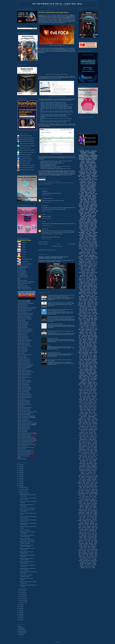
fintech (88, 552)
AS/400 (82, 489)
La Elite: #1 (25, 356)
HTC (83, 508)
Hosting (80, 421)
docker (86, 238)
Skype (95, 311)
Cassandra (87, 496)
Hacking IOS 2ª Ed (26, 420)
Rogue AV (90, 471)
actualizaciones (89, 448)
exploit (88, 204)
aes (43, 222)
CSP (80, 496)
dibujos (86, 255)
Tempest (95, 332)
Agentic (84, 274)
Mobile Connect (93, 331)
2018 (20, 480)
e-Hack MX (22, 254)
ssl (96, 248)
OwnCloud (93, 528)
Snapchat (87, 408)
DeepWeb (82, 331)
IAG (81, 404)
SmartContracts (93, 224)
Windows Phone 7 (86, 545)
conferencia (83, 234)
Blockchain (83, 188)
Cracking (94, 220)
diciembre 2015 (23, 487)
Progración (86, 529)
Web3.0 (85, 409)
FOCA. (88, 502)
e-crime (91, 227)
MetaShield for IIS (82, 466)
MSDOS (90, 342)
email (84, 362)
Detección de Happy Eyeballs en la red (49, 164)
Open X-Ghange (88, 526)
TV (96, 344)
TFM (89, 446)
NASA (96, 524)
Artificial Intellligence (94, 492)
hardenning (92, 555)
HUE (90, 461)
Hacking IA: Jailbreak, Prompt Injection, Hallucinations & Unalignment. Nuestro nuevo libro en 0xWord (53, 257)
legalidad (92, 258)
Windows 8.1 (94, 322)
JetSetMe (95, 514)
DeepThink (91, 434)
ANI (96, 488)
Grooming (86, 388)
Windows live (84, 381)
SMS (84, 215)
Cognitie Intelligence (91, 416)
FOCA (90, 171)
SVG (88, 533)
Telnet (90, 539)
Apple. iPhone (87, 492)
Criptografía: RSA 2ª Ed (27, 425)
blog (87, 208)
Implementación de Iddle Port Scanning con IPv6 (51, 162)
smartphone (83, 251)
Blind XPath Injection (84, 348)
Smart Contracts (83, 312)
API (84, 277)
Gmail (80, 211)
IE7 (88, 349)
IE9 (85, 327)
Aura (94, 178)
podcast (90, 211)
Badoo (88, 494)
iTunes (80, 558)
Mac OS (83, 519)
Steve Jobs (87, 328)
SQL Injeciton (90, 472)
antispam (89, 288)
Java (84, 240)
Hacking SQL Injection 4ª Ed (28, 440)
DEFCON (88, 319)
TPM (82, 539)
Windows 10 (93, 212)
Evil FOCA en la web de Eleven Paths (53, 79)
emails (80, 551)
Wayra (82, 230)
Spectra (95, 171)
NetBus (80, 525)
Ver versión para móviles (57, 246)
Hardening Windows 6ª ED (27, 445)
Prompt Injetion (88, 469)
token (83, 244)
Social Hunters (25, 333)
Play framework (82, 469)
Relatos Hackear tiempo (27, 340)
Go (93, 375)
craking (89, 548)
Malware (93, 161)
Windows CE (83, 476)
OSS (93, 525)
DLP (91, 355)
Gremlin (84, 377)
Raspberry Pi (24, 352)
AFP (88, 455)
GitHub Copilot (94, 337)
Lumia (88, 518)
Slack (96, 445)
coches (87, 334)
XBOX (84, 288)
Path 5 (80, 298)
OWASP (95, 357)
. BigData (81, 488)
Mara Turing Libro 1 (26, 345)
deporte (91, 369)
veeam (90, 568)
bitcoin (85, 198)
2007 (20, 618)
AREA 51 (21, 257)
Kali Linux (91, 247)
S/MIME (85, 394)
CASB (90, 495)
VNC (96, 475)
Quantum (85, 248)
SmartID (81, 359)
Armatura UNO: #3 (26, 360)
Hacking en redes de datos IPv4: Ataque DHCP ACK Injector (53, 122)
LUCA (84, 178)
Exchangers (81, 502)
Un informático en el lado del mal (58, 4)
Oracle (92, 222)
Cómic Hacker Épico (26, 409)
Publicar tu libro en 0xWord (23, 239)
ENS (87, 297)
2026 (20, 465)
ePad (88, 549)
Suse (80, 446)
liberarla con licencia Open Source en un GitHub (53, 173)
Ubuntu (92, 225)
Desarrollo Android (26, 426)
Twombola (81, 541)
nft (95, 260)
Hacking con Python (26, 410)
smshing (85, 455)
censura (93, 381)
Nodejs (85, 405)
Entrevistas (89, 174)
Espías (80, 435)
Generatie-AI (95, 459)
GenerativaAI (82, 505)
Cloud (90, 228)
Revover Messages (93, 531)
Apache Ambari (94, 489)
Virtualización (91, 368)
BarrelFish (91, 494)
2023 (20, 470)
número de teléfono (85, 428)
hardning (96, 555)
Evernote (83, 459)
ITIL (97, 509)
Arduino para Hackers (26, 370)
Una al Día (23, 449)
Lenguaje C (93, 421)
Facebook (84, 177)
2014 (20, 605)
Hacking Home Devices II (28, 309)
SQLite (81, 322)
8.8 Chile (21, 245)
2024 (20, 469)
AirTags (94, 455)
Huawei (86, 509)
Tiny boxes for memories (53, 338)
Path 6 (87, 424)
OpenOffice (89, 292)
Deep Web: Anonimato (26, 405)
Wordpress (89, 221)
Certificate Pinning (86, 355)
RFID (85, 338)
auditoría (91, 180)
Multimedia (81, 332)
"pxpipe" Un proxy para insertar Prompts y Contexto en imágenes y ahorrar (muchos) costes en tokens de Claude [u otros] (61, 317)
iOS (84, 175)
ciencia (92, 395)
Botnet (95, 265)
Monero (94, 404)
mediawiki (86, 559)
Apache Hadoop (90, 385)
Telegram (90, 235)
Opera (94, 327)
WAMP (80, 542)
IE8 (83, 421)
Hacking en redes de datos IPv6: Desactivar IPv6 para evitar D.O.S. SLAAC (56, 111)
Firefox (86, 210)
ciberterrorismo (91, 339)
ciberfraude (89, 479)
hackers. (84, 555)
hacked (88, 231)
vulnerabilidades (82, 297)
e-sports (94, 345)
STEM (85, 533)
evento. (93, 551)
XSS (84, 202)
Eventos (88, 151)
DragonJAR (22, 242)
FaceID (82, 388)
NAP (80, 468)
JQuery (83, 514)
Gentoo (96, 435)
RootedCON (95, 424)
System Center (85, 446)
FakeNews (81, 257)
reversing (88, 272)
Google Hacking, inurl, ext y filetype (55, 324)
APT (87, 244)
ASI (85, 489)
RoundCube (82, 472)
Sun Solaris (89, 312)
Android (82, 168)
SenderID (90, 358)
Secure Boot (95, 444)
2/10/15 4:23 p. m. (46, 226)
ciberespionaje (92, 208)
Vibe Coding (85, 368)
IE (95, 436)
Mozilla (81, 392)
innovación (89, 190)
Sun (93, 305)
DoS (83, 349)
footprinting (82, 262)
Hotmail (88, 287)
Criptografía (93, 185)
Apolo (89, 456)
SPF (79, 302)
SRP (96, 532)
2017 (20, 482)
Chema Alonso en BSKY (24, 157)
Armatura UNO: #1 (26, 363)
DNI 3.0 (96, 498)
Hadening (87, 508)
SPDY (93, 532)
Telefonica (84, 379)
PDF (82, 250)
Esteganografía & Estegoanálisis (29, 416)
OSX (86, 441)
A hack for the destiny (26, 387)
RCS (96, 469)
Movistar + (90, 214)
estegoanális (88, 482)
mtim (89, 559)
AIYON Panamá (23, 262)
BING (87, 205)
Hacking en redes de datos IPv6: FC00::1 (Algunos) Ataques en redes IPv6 (56, 108)
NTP (84, 441)
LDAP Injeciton (95, 515)
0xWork (85, 488)
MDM (85, 389)
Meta (87, 327)
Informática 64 (88, 295)
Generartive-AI (94, 504)
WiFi (94, 192)
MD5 (93, 518)
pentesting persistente (93, 318)
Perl (96, 405)
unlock (87, 568)
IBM (95, 277)
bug (95, 182)
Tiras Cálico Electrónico (27, 366)
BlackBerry (82, 374)
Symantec (80, 475)
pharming (80, 486)
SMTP (87, 367)
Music (91, 357)
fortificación (89, 215)
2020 (20, 476)
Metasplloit (85, 521)
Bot (80, 355)
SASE (84, 532)
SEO (95, 275)
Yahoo (95, 285)
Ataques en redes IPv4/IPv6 (28, 439)
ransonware (82, 565)
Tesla (96, 394)
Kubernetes (24, 335)
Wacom (83, 542)
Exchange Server (91, 284)
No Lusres (84, 525)
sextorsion (84, 347)
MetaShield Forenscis (84, 439)
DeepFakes (94, 201)
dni (96, 425)
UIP (84, 541)
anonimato (88, 252)
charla (96, 264)
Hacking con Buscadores (26, 447)
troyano (80, 281)
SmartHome (86, 245)
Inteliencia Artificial (94, 511)
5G (79, 385)
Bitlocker (96, 385)
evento (80, 325)
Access (95, 414)
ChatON (91, 496)
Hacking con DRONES (27, 389)
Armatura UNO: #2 (26, 362)
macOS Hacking (25, 392)
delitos (95, 382)
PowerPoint (84, 442)
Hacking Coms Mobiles (27, 443)
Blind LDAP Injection (93, 244)
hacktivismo (83, 271)
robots (93, 248)
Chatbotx (95, 496)
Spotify (81, 288)
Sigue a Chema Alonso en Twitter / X (27, 152)
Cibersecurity (82, 401)
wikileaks (88, 278)
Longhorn (88, 465)
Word (86, 478)
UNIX (80, 395)
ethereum (93, 270)
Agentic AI (91, 315)
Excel (87, 247)
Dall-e (94, 458)
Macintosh (95, 438)
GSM (84, 281)
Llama (93, 254)
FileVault (91, 502)
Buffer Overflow (88, 364)
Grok (85, 419)
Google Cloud (90, 304)
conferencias (94, 157)
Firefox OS (95, 502)
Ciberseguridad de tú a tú (27, 330)
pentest (82, 164)
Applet (89, 415)
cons (95, 214)
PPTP (83, 367)
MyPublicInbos (93, 522)
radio (81, 240)
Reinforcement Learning (84, 471)
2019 (20, 478)
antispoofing (86, 369)
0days (80, 372)
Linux (95, 165)
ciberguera (85, 451)
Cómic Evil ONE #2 (26, 368)
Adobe (91, 347)
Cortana (87, 401)
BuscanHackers (92, 399)
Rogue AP (81, 394)
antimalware (83, 218)
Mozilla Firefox (94, 281)
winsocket (93, 568)
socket (89, 566)
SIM (95, 321)
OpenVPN (89, 405)
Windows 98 (91, 544)
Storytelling (24, 326)
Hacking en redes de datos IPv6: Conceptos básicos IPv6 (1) (53, 102)
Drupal (90, 375)
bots (92, 252)
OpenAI (81, 227)
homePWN (83, 484)
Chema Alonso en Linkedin (24, 161)
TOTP (94, 262)
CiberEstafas (24, 338)
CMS (90, 348)
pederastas (86, 485)
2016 (20, 484)
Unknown (44, 229)
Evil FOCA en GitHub (58, 154)
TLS (80, 379)
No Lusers (88, 170)
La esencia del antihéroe (25, 530)
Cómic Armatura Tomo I (27, 377)
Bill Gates (95, 372)
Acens (80, 415)
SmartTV (94, 228)
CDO (94, 267)
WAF (85, 345)
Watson (86, 542)
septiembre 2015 (23, 493)
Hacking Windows (25, 385)
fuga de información (84, 265)
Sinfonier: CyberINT (26, 402)
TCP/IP (91, 351)
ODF (94, 261)
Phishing (92, 194)
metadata (95, 221)
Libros (89, 158)
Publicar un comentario (43, 242)
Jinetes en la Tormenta (27, 346)
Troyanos (87, 237)
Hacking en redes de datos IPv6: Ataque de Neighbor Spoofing (54, 105)
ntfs (92, 559)
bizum (80, 479)
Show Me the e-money (26, 355)
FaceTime (81, 402)
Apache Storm (88, 491)
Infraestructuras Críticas (27, 396)
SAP (83, 444)
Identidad (90, 165)
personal (88, 175)
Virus (89, 322)
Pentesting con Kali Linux (27, 422)
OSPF (90, 525)
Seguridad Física (93, 205)
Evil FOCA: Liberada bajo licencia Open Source (53, 12)
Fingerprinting (93, 167)
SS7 (86, 444)
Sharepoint (85, 339)
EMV (85, 418)
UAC (80, 242)
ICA (81, 367)
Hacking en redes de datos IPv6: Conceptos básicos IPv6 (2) (53, 103)
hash (91, 427)
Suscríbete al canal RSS (25, 163)
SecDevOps (82, 328)
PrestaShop (91, 407)
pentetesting (82, 562)
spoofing (81, 222)
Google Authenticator (92, 310)
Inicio (58, 244)
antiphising (95, 448)
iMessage (82, 371)
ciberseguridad (94, 155)
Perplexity (91, 275)
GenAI (86, 165)
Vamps (81, 409)
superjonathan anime (46, 198)
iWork (81, 397)
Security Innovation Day (67, 175)
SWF (91, 533)
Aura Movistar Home (82, 494)
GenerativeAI (83, 182)
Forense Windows (25, 456)
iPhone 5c (88, 484)
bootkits (89, 395)
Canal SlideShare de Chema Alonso (27, 165)
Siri (84, 279)
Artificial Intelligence (91, 162)
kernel (90, 314)
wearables (96, 486)
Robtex (80, 444)
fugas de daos (91, 553)
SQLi (96, 278)
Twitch (93, 475)
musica (89, 454)
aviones (92, 449)
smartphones (85, 429)
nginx (80, 428)
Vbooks (81, 345)
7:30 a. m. (58, 181)
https (90, 238)
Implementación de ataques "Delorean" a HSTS (51, 167)
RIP (88, 531)
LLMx (80, 516)
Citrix (87, 232)
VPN (96, 268)
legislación (90, 267)
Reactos (95, 442)
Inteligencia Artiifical (89, 464)
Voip (82, 270)
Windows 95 (89, 425)
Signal (88, 445)
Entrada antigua (72, 244)
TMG (80, 539)
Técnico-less (94, 241)
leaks (80, 335)
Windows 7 (93, 200)
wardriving (89, 384)
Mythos (80, 424)
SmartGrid (81, 536)
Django (95, 434)
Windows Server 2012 (26, 435)
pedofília (95, 559)
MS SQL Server (88, 262)
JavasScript (87, 514)
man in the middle (84, 454)
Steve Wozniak (86, 351)
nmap (87, 362)
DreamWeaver (93, 499)
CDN (90, 431)
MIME (96, 518)
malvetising (82, 559)
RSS (80, 278)
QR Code (95, 392)
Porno (91, 377)
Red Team (24, 379)
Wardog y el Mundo (26, 427)
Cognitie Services (85, 498)
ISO (95, 509)
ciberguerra (83, 231)
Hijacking (93, 251)
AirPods (85, 385)
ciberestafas (92, 245)
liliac (82, 485)
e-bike (80, 452)
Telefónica (94, 158)
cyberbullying (89, 345)
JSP (84, 404)
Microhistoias (88, 466)
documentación (87, 270)
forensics (88, 282)
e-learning (83, 452)
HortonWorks (94, 461)
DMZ (81, 349)
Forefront (87, 331)
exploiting (91, 210)
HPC (81, 508)
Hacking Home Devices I (27, 315)
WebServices (82, 448)
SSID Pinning (81, 533)
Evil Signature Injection (93, 501)
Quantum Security (26, 303)
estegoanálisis (89, 329)
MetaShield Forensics (87, 422)
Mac (85, 267)
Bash (87, 399)
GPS (85, 220)
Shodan (81, 220)
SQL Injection (90, 182)
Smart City (95, 358)
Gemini (94, 215)
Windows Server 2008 (88, 359)
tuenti (89, 294)
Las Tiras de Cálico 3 (27, 316)
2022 (20, 472)
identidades (84, 558)
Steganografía (94, 378)
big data (94, 184)
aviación (88, 449)
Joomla (89, 291)
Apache (92, 207)
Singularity (92, 445)
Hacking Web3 (25, 323)
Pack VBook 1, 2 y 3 (22, 285)
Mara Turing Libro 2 (26, 343)
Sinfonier (81, 279)
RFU (83, 531)
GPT (81, 215)
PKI (84, 344)
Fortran (80, 504)
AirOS (90, 489)
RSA (96, 301)
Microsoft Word (90, 391)
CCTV (87, 431)
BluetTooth (84, 495)
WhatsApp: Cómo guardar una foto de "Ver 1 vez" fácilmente (60, 302)
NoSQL (91, 392)
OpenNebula (84, 528)
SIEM (87, 532)
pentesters (93, 271)
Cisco (93, 364)
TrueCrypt (94, 408)
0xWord (20, 626)
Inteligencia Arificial (82, 464)
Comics (87, 167)
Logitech (81, 518)
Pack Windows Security (23, 276)
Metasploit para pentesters (29, 433)
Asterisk (92, 456)
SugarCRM (94, 538)
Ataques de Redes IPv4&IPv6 (51, 22)
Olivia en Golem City (27, 310)
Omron (83, 526)
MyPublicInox (87, 524)
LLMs (88, 172)
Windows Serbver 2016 (90, 476)
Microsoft (81, 180)
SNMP (89, 394)
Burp (95, 456)
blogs (94, 211)
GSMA (89, 337)
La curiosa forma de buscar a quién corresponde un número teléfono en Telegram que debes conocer (60, 310)
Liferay (88, 516)
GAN (80, 317)
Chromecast (87, 458)
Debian (96, 294)
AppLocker (93, 491)
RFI (86, 358)
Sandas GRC (82, 408)
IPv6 (66, 183)
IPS (87, 462)
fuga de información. (85, 553)
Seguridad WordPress (26, 397)
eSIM (84, 482)
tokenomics (86, 207)
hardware (89, 197)
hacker (80, 287)
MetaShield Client (94, 389)
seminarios (94, 398)
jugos (96, 558)
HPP (93, 419)
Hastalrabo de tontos (83, 311)
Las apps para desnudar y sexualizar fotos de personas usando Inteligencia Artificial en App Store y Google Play (61, 296)
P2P (94, 282)
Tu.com (81, 285)
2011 (20, 610)
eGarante (82, 412)
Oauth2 (85, 305)
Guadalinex (95, 506)
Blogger (81, 299)
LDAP (80, 244)
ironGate (93, 558)
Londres (84, 518)
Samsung (91, 367)
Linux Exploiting (25, 419)
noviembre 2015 (23, 489)
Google (87, 157)
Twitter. (96, 539)
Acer (87, 489)
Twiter (93, 539)
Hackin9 (96, 419)
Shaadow (81, 445)
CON (91, 202)
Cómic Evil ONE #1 (26, 373)
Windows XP (93, 230)
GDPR (95, 299)
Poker (80, 442)
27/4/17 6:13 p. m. (46, 239)
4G (93, 354)
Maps (91, 404)
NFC (80, 301)
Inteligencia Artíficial (82, 512)
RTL (92, 442)
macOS (88, 271)
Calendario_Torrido (84, 275)
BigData (94, 190)
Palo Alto (95, 441)
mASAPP (85, 397)
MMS (80, 519)
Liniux (96, 516)
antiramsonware (94, 546)
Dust (93, 277)
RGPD (86, 531)
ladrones (90, 412)
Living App (95, 232)
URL (86, 541)
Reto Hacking (93, 172)
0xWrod (88, 488)
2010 (20, 612)
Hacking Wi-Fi (25, 349)
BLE (80, 310)
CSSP (83, 496)
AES (89, 414)
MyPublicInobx (94, 466)
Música (82, 187)
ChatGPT (93, 175)
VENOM (96, 541)
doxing (89, 302)
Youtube (81, 201)
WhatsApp (89, 178)
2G (97, 384)
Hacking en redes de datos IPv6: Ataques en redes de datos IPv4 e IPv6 (56, 114)
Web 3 (92, 542)
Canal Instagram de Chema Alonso (27, 170)
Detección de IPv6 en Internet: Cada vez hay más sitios (52, 163)
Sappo (89, 378)
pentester (91, 265)
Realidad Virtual (90, 338)
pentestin (89, 397)
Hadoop (95, 365)
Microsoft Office (82, 292)
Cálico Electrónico (23, 272)
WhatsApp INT (25, 328)
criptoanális (93, 548)
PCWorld (93, 231)
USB (90, 298)
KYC (79, 515)
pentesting (45, 184)
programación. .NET (83, 563)
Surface (91, 474)
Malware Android (25, 403)
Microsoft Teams (83, 391)
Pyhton (91, 424)
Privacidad (82, 157)
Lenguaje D (84, 516)
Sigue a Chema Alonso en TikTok (27, 143)
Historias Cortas (25, 322)
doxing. (85, 549)
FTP (80, 337)
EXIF (97, 458)
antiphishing (83, 307)
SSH (87, 298)
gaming (95, 235)
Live (97, 421)
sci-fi (91, 308)
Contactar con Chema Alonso (26, 136)
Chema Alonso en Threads (24, 148)
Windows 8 (86, 227)
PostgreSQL (86, 407)
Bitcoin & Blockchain (26, 393)
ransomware (91, 264)
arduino (85, 294)
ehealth (95, 334)
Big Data (24, 320)
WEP (79, 476)
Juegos (80, 205)
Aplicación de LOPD (25, 454)
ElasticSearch (81, 501)
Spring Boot (24, 369)
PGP (96, 297)
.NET (45, 183)
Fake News (95, 242)
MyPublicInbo (87, 522)
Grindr (91, 506)
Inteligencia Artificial (84, 155)
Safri (96, 533)
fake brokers (93, 482)
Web (89, 542)
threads (92, 486)
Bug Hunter (25, 300)
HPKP (87, 461)
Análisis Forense (25, 383)
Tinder (88, 379)
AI (88, 154)
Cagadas (95, 415)
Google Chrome (83, 214)
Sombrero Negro (25, 336)
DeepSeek (81, 268)
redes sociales (92, 217)
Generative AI (94, 204)
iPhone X (96, 484)
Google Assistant (83, 461)
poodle (91, 562)
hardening (83, 162)
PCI (89, 441)
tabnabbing (83, 568)
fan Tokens (89, 242)
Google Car (89, 418)
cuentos (94, 307)
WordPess (81, 546)
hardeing (87, 555)
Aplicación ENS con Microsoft (28, 442)
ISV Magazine (91, 462)
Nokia (85, 468)
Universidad (82, 172)
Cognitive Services (91, 188)
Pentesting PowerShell (27, 407)
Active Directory (94, 272)
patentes (91, 362)
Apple (87, 168)
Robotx (81, 532)
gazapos (80, 555)
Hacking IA (24, 302)
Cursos (83, 161)
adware (88, 258)
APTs (92, 414)
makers (86, 264)
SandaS (92, 394)
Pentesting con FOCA (26, 417)
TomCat (84, 475)
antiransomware (85, 318)
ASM (96, 354)
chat (87, 279)
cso (86, 382)
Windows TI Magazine (88, 285)
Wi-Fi (96, 368)
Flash (87, 459)
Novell (88, 377)
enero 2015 (22, 602)
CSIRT (96, 495)
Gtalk (81, 436)
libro (95, 210)
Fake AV (88, 435)
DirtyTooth (91, 299)
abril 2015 (22, 596)
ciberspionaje (93, 361)
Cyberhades (21, 635)
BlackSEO (92, 274)
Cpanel (87, 432)
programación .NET (93, 279)
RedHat (96, 338)
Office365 (84, 301)
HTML (93, 278)
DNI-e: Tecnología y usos (27, 450)
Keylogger (95, 464)
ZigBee (89, 546)
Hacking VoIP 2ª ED (26, 429)
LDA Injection (89, 515)
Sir (80, 535)
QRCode (89, 442)
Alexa (87, 274)
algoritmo (91, 352)
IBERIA (89, 509)
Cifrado (94, 195)
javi (42, 214)
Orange (84, 424)
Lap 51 (49, 345)
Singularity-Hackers (23, 631)
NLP (82, 468)
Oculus (80, 526)
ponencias (87, 562)
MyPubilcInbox (86, 392)
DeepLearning (82, 272)
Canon (83, 458)
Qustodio (93, 469)
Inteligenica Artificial (89, 512)
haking (80, 484)
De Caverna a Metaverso (27, 329)
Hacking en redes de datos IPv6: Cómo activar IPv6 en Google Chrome (56, 121)
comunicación (91, 451)
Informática (81, 511)
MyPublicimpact (22, 629)
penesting (80, 561)
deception (94, 411)
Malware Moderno (26, 339)
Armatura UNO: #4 (26, 359)
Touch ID (88, 475)
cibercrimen (81, 194)
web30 (94, 384)
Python (89, 181)
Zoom (85, 411)
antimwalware (90, 478)
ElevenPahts (85, 342)
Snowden (92, 536)
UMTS (92, 379)
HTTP (86, 235)
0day (92, 294)
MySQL (84, 221)
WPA (85, 425)
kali (95, 225)
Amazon (94, 234)
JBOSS (81, 438)
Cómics (89, 177)
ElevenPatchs (86, 501)
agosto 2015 (23, 589)
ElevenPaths (89, 160)
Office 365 (89, 305)
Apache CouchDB (82, 491)
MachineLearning (94, 465)
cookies (80, 362)
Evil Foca (56, 183)
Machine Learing (88, 519)
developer (89, 234)
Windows (82, 167)
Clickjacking (94, 348)
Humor (95, 160)
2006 (20, 620)
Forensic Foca (84, 337)
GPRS (88, 218)
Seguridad (85, 322)
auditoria (95, 478)
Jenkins (92, 514)
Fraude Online (24, 446)
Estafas (86, 180)
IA (90, 154)
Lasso (89, 421)
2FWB (84, 372)
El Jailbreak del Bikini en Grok (54, 353)
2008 (20, 616)
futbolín (96, 553)
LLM (95, 164)
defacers (96, 451)
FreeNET (90, 459)
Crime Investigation (26, 390)
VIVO (85, 395)
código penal (84, 481)
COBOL (80, 458)
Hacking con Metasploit (27, 382)
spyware (84, 341)
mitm (69, 183)
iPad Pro (95, 556)
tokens (88, 202)
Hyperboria (92, 436)
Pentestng (95, 468)
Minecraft (92, 521)
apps (94, 250)
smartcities (95, 362)
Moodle (95, 391)
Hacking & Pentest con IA (28, 308)
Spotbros (85, 538)
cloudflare (81, 238)
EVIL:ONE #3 (25, 350)
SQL (83, 425)
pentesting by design (86, 561)
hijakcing (81, 556)
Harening (91, 508)
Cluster (23, 406)
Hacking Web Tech (26, 400)
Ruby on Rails (89, 344)
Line (80, 465)
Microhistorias (25, 430)
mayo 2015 (22, 595)
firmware (92, 552)
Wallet (95, 379)
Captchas (81, 290)
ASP (82, 385)
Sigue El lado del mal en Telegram (26, 141)
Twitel (85, 284)
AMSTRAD (81, 304)
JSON (86, 421)
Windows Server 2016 (27, 289)
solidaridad (88, 486)
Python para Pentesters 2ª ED (28, 412)
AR (79, 489)
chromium (81, 451)
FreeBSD (84, 504)
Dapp (81, 434)
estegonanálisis (83, 427)
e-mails (93, 288)
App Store (92, 341)
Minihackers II (25, 305)
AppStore (80, 399)
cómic (89, 268)
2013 (20, 606)
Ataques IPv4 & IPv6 (26, 287)
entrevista (83, 329)
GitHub (84, 287)
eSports (88, 452)
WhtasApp (86, 544)
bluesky (86, 548)
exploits (81, 241)
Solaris (96, 536)
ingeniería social (86, 308)
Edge (82, 327)
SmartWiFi (81, 284)
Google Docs (82, 506)
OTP (89, 311)
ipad (81, 202)
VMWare (95, 446)
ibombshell (86, 354)
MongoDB (81, 405)
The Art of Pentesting (26, 318)
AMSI (91, 455)
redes (50, 184)
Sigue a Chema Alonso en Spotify (27, 150)
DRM (91, 458)
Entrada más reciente (43, 244)
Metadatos (83, 174)
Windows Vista (88, 195)
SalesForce (90, 444)
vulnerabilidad (91, 429)
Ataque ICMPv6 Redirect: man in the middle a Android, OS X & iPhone (55, 166)
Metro (88, 521)
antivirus (81, 294)
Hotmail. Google (81, 509)
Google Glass (81, 419)
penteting (93, 454)
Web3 (89, 184)
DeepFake (91, 387)
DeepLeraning (87, 499)
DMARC (91, 401)
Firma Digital (94, 290)
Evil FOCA (48, 15)
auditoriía (82, 548)
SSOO (94, 472)
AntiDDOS (95, 347)
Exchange (84, 435)
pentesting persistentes (93, 485)
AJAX (93, 488)
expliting (85, 552)
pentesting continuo (88, 371)
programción (89, 563)
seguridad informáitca (87, 398)
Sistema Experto (84, 535)
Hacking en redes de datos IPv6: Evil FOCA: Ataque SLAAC (53, 115)
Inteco (88, 511)
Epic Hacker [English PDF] (27, 413)
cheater (96, 449)
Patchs (93, 405)
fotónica (88, 427)
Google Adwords (94, 505)
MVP (82, 338)
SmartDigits (95, 535)
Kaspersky (85, 438)
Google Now (87, 506)
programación (87, 201)
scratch (95, 371)
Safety (93, 533)
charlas (88, 161)
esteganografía (92, 255)
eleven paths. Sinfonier (94, 549)
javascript (87, 230)
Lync (90, 518)
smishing (86, 566)
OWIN (96, 525)
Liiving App (92, 516)
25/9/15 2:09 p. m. (46, 218)
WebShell (96, 542)
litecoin (94, 412)
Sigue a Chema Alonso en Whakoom (27, 146)
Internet (83, 170)
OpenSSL (81, 344)
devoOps (94, 481)
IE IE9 (84, 204)
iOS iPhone (91, 556)
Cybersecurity (87, 290)
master (90, 354)
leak (87, 228)
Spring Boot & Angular (26, 375)
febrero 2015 (23, 600)
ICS (86, 357)
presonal (94, 562)
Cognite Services (84, 416)
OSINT (23, 353)
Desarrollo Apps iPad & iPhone (28, 437)
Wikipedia (89, 409)
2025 (20, 467)
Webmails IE (81, 544)
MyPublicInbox (22, 628)
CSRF (95, 315)
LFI (91, 349)
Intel (79, 338)
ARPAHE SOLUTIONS (24, 264)
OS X (90, 327)
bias (82, 302)
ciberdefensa (82, 382)
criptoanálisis (85, 314)
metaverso (94, 238)
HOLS (84, 436)
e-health (91, 334)
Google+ (85, 402)
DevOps (82, 295)
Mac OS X (87, 225)
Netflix (89, 317)
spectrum (93, 566)
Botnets (89, 251)
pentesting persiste (94, 561)
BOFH (91, 372)
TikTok (96, 305)
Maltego (81, 422)
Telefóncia (86, 539)
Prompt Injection (87, 241)
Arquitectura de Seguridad (28, 313)
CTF (84, 387)
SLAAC (85, 378)
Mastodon (94, 349)
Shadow (85, 445)
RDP (92, 311)
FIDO (85, 502)
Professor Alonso (22, 270)
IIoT (92, 509)
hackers (91, 164)
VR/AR (81, 277)
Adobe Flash (81, 364)
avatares (96, 352)
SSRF (95, 407)
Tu (91, 475)
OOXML (80, 245)
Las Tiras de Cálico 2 (27, 332)
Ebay (80, 459)
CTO (96, 399)
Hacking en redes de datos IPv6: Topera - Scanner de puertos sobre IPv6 (56, 161)
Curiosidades (91, 152)
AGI (91, 488)
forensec (96, 552)
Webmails (83, 282)
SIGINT (90, 532)
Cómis (93, 498)
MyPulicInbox (92, 524)
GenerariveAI (89, 504)
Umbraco (89, 541)
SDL (86, 472)
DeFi (92, 319)
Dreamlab (21, 247)
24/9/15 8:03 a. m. (46, 195)
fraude (83, 192)
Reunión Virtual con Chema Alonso (27, 138)
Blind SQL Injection (92, 198)
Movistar (87, 194)
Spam (85, 184)
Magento (88, 389)
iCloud (96, 395)
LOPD (82, 267)
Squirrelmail (87, 474)
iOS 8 (87, 556)
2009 (20, 614)
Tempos (86, 171)
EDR (95, 387)
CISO (83, 310)
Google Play (87, 222)
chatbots (90, 307)
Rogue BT (95, 471)
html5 (80, 347)
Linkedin (88, 281)
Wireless (82, 225)
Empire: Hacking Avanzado (27, 365)
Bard (91, 282)
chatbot (82, 255)
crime (94, 425)
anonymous (88, 361)
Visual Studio (82, 334)
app (87, 307)
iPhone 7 (92, 484)
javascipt (95, 427)
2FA (89, 200)
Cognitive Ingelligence (91, 374)
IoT (86, 211)
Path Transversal (90, 468)
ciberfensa (84, 479)
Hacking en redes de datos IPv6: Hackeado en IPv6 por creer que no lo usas (57, 104)
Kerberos (87, 404)
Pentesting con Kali (27, 282)
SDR (80, 425)
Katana (82, 515)
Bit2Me (80, 254)
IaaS (95, 462)
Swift (95, 474)
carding (89, 381)
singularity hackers (82, 261)
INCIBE (84, 462)
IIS (95, 218)
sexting (93, 314)
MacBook (94, 342)
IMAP (81, 462)
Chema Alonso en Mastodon (24, 155)
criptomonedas (84, 200)
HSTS (91, 365)
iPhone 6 (96, 452)
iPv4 (64, 183)
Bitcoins (81, 207)
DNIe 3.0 (95, 401)
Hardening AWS (25, 325)
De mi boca (82, 499)
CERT (93, 495)
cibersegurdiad (94, 479)
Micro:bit (80, 441)
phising (84, 486)
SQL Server (85, 224)
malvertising (81, 414)
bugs (96, 194)
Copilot (87, 387)
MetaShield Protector (93, 257)
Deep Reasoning (94, 325)
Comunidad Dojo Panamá (25, 259)
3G (96, 288)
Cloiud (80, 498)
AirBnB (95, 429)
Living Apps (87, 212)
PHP (80, 221)
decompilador (89, 481)
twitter (82, 184)
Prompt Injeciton (92, 529)
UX (83, 395)
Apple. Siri (83, 492)
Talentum (94, 240)
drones (92, 302)
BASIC (87, 372)
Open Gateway (94, 287)
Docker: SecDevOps (26, 380)
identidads (89, 558)
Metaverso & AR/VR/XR (27, 319)
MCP (91, 438)
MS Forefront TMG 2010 (26, 453)
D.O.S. (84, 319)
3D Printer (95, 308)
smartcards (81, 455)
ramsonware (94, 563)
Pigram (81, 407)
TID (84, 258)
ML (97, 284)
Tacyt (90, 240)
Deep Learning (88, 192)
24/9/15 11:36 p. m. (47, 211)
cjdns (80, 481)
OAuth (92, 317)
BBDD (84, 399)
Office (87, 240)
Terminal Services (88, 250)
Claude (84, 254)
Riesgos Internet (25, 376)
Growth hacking (90, 402)
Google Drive (94, 418)
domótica (81, 354)
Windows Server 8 (93, 545)
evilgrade (92, 452)
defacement (90, 382)
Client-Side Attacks (26, 386)
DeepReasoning (86, 365)
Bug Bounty (24, 348)
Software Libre (84, 217)
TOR (96, 254)
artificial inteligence (82, 449)
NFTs (92, 260)
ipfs (80, 485)
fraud (97, 482)
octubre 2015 (23, 491)
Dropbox (95, 355)
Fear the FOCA (22, 269)
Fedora (92, 435)
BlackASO (83, 431)
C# (92, 415)
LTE (88, 438)
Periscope (82, 529)
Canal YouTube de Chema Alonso (27, 168)
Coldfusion (81, 418)
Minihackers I (25, 306)
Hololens (95, 508)
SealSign (90, 332)
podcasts (82, 210)
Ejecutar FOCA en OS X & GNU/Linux (28, 508)
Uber (92, 446)
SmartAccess (90, 535)
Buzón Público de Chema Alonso (27, 140)
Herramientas (83, 197)
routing (80, 429)
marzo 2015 (22, 598)
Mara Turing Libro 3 (26, 342)
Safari (94, 344)
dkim (85, 302)
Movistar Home (92, 191)
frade (80, 553)
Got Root (24, 399)
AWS (88, 347)
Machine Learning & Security (28, 372)
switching (86, 414)
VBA (93, 541)
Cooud (90, 498)
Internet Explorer (84, 191)
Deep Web (88, 277)
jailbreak (89, 220)
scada (96, 302)
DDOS (96, 329)
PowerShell (83, 190)
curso (86, 268)
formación (82, 160)
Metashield (93, 291)
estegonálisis (84, 551)
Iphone (81, 165)
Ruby (84, 298)
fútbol (94, 369)
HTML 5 (96, 402)
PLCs (80, 358)
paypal (80, 384)
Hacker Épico (25, 432)
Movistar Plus (87, 260)
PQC (83, 358)
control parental (93, 324)
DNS (83, 211)
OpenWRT (89, 528)
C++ (87, 495)
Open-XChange (94, 526)
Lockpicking (84, 465)
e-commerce (94, 298)
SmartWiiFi (85, 536)
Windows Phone (85, 352)
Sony (91, 408)
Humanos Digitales (87, 321)
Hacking (60, 183)
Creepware (91, 432)
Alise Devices (85, 456)
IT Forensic (22, 252)
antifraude (89, 411)
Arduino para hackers (26, 283)
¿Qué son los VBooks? (23, 280)
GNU (80, 357)
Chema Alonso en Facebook (26, 159)
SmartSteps (82, 474)
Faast (90, 232)
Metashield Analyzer (92, 439)
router (96, 428)
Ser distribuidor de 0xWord (23, 266)
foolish (80, 308)
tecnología (86, 315)
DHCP (95, 432)
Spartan (81, 538)
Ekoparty (21, 249)
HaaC (83, 357)
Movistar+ (81, 258)
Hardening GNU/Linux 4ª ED (28, 423)
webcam (84, 278)
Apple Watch (85, 415)
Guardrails (89, 419)
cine (97, 261)
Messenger (84, 317)
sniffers (94, 295)
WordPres (85, 546)
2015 (20, 486)
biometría (84, 242)
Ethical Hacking (25, 286)
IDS (86, 349)
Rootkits (80, 351)
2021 (20, 474)
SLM (81, 339)
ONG (92, 321)
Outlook (86, 332)
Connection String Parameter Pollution (89, 335)
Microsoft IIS (94, 422)
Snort (89, 536)
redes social (87, 565)
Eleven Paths (69, 125)
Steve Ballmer (89, 538)
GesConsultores (87, 505)
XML (92, 409)
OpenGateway (90, 301)
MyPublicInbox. (81, 524)
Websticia (92, 328)
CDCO (81, 387)
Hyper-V (88, 436)
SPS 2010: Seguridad (26, 452)
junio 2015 (22, 593)
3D (93, 329)
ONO (88, 525)
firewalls (86, 412)
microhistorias (82, 232)
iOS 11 (84, 556)
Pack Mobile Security (22, 275)
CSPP (85, 304)
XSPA (82, 369)
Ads (88, 341)
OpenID (80, 528)
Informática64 (83, 291)
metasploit (83, 185)
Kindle (85, 515)
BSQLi (81, 319)
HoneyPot (90, 388)
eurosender (89, 551)
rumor (91, 565)
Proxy (90, 248)
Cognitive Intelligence (90, 187)
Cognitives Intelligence (83, 375)
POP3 (92, 441)
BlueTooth (81, 235)
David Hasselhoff (86, 325)
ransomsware (92, 428)
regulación (84, 384)
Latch (86, 164)
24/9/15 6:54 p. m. (46, 202)
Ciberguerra (25, 312)
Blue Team (86, 299)
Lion (88, 357)
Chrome (82, 237)
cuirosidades (81, 549)
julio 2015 (22, 591)
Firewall (86, 257)
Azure (95, 252)
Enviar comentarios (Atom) (50, 250)
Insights (85, 511)
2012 (20, 608)
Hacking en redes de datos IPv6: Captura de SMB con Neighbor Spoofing (56, 107)
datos (93, 268)
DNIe (86, 310)
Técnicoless (93, 237)
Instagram (89, 261)
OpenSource (95, 292)
